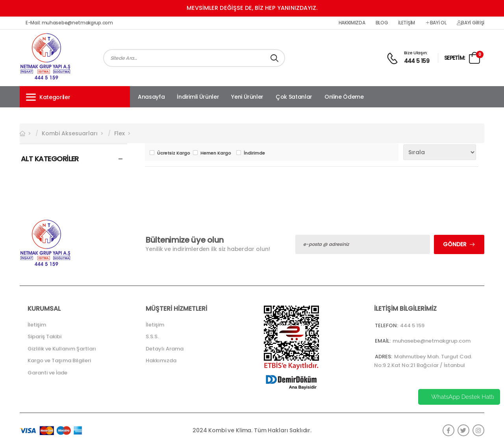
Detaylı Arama (165, 349)
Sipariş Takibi (44, 336)
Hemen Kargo (216, 153)
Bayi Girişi (471, 23)
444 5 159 (417, 61)
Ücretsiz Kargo (173, 153)
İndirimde (254, 153)
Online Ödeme (344, 97)
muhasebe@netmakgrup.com (432, 341)
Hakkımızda (352, 23)
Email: (383, 341)
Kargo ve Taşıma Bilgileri (59, 360)
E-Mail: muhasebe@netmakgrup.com (69, 23)
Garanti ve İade (47, 373)
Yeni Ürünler (247, 97)
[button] (75, 97)
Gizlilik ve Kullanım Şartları (62, 349)
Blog (382, 23)
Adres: (384, 357)
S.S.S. (152, 336)
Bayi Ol (436, 23)
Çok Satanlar (294, 97)
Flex (120, 133)
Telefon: (386, 325)
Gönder (455, 244)
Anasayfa (151, 97)
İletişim (407, 23)
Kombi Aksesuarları (70, 133)
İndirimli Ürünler (198, 97)
